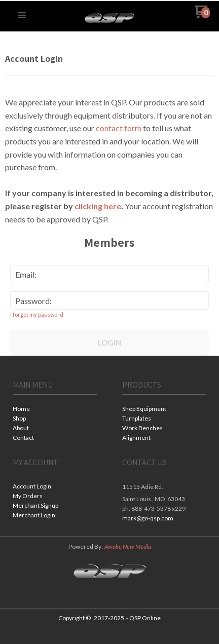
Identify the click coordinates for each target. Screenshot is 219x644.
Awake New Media (128, 546)
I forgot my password (37, 314)
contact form (119, 128)
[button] (22, 16)
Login (109, 343)
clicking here (98, 206)
